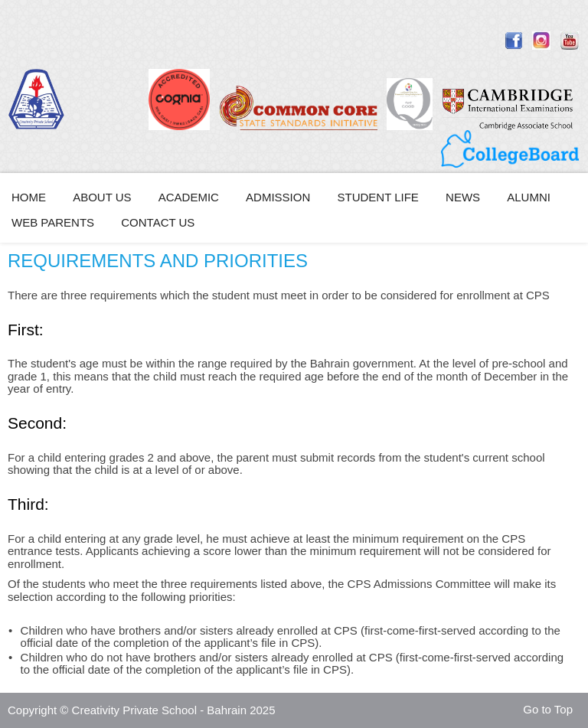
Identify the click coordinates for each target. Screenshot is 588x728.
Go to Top (548, 709)
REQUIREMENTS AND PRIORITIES (158, 261)
